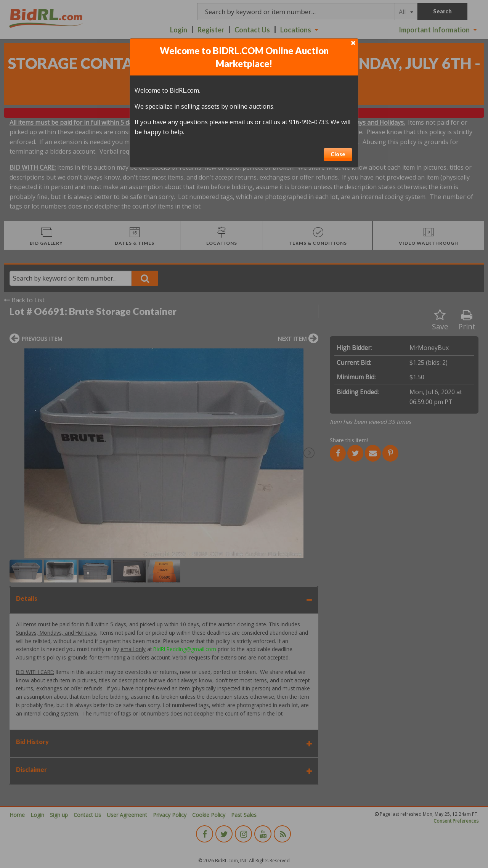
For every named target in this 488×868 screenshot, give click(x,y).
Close (338, 154)
